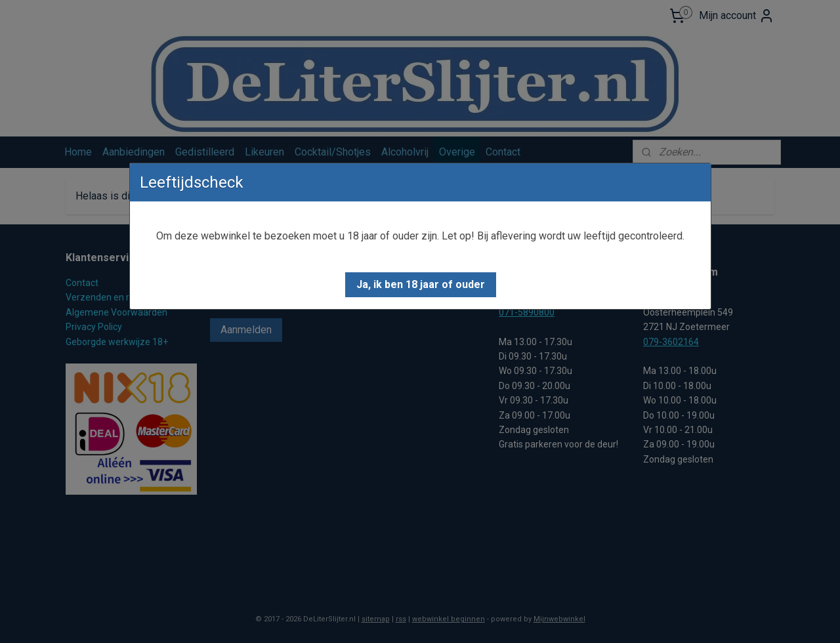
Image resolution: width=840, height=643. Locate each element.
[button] (421, 285)
